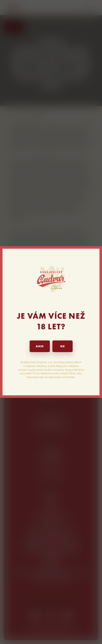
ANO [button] (40, 346)
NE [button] (63, 346)
